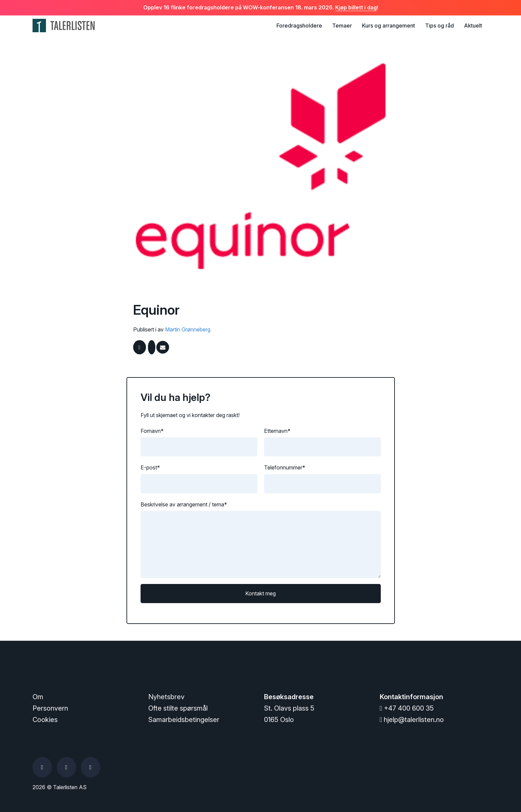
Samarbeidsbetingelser (184, 720)
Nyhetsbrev (166, 697)
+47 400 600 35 (407, 708)
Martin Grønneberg (188, 329)
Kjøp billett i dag (356, 7)
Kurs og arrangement (388, 26)
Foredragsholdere (299, 26)
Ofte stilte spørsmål (178, 708)
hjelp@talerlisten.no (412, 720)
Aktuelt (473, 26)
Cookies (45, 720)
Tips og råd (439, 26)
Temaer (342, 26)
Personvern (50, 708)
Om (38, 697)
